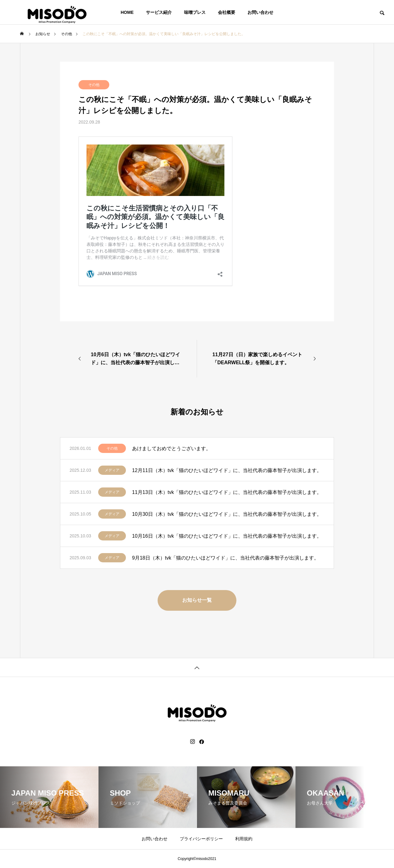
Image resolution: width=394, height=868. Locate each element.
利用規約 (244, 839)
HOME (127, 12)
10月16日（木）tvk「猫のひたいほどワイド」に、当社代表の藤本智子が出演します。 (227, 536)
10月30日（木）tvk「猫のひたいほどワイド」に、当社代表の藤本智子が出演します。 (227, 514)
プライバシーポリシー (201, 839)
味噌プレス (195, 12)
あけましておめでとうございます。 (171, 448)
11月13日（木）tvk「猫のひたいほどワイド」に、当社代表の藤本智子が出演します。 (227, 492)
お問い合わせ (260, 12)
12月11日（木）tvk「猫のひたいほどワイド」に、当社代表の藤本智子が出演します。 (227, 470)
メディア (112, 470)
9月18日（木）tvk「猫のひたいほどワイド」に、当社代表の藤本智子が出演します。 (225, 558)
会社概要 (227, 12)
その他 (94, 85)
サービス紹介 (159, 12)
